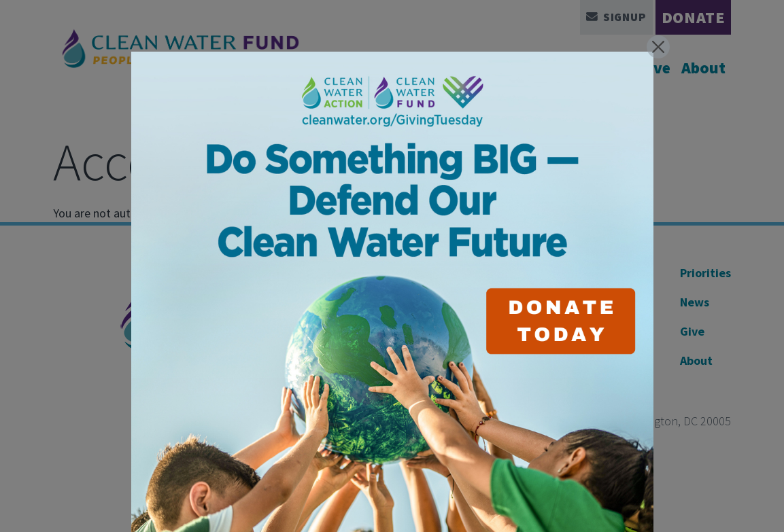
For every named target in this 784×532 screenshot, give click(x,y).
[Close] (658, 47)
